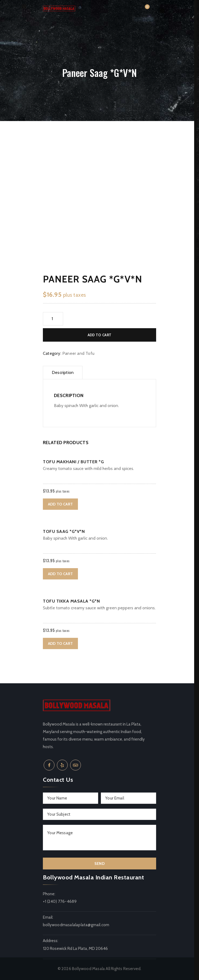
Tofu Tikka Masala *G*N (71, 601)
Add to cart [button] (60, 504)
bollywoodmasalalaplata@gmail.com (76, 925)
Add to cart (100, 335)
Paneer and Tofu (78, 353)
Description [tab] (63, 372)
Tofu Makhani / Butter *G (73, 462)
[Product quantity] (53, 319)
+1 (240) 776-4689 (60, 901)
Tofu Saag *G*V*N (64, 531)
